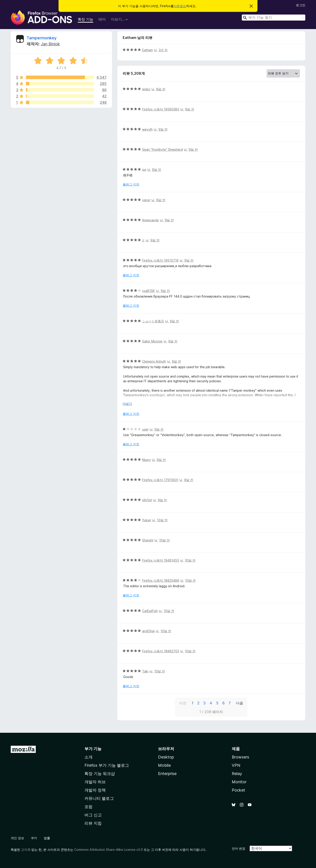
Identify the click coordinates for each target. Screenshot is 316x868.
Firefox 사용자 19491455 (161, 560)
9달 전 (190, 109)
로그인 (301, 5)
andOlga (148, 631)
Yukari (147, 520)
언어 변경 (238, 848)
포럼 (88, 807)
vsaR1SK (149, 291)
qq (144, 170)
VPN (236, 765)
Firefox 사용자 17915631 (160, 480)
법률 (47, 838)
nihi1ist (147, 500)
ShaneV (148, 540)
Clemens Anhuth (154, 361)
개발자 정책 (95, 790)
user (145, 429)
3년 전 (163, 50)
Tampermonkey (42, 38)
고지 (24, 850)
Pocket (238, 790)
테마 (102, 19)
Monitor (239, 782)
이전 (183, 703)
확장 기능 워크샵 (100, 774)
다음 (240, 703)
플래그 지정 (131, 184)
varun (146, 200)
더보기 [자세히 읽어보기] (127, 404)
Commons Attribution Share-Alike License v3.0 (108, 850)
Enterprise (167, 774)
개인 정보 (17, 838)
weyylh (147, 129)
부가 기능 (93, 749)
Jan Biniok (50, 44)
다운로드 (180, 6)
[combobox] (274, 18)
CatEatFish (150, 611)
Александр (151, 220)
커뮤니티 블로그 (99, 798)
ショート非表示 (153, 321)
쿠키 (34, 838)
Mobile (164, 765)
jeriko (146, 89)
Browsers (240, 757)
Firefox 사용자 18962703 (161, 651)
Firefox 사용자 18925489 (161, 580)
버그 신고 (93, 815)
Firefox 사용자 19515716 (160, 260)
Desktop (166, 757)
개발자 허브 (95, 782)
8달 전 (161, 89)
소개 (88, 757)
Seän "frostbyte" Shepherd (162, 149)
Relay (237, 774)
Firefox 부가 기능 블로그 (107, 765)
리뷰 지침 (93, 823)
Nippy (146, 460)
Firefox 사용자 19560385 (161, 109)
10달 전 (162, 520)
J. (143, 240)
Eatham (147, 50)
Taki (145, 671)
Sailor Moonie (152, 341)
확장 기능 (85, 19)
